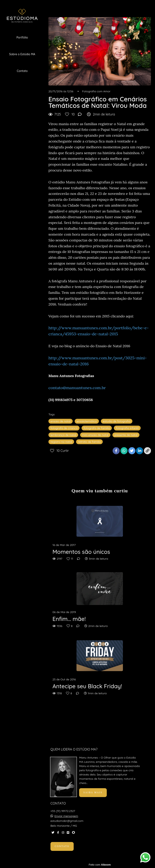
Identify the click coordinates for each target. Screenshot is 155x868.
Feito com (100, 865)
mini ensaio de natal (95, 435)
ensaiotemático (87, 421)
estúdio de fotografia (117, 421)
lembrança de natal (63, 435)
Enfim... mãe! (69, 619)
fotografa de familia (97, 428)
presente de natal (126, 435)
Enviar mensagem (66, 816)
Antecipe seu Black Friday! (87, 686)
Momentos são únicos (81, 552)
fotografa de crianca (64, 428)
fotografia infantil (127, 428)
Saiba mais (93, 793)
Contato (22, 71)
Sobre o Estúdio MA (22, 54)
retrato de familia (90, 442)
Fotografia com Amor (96, 91)
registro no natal (61, 442)
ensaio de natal (61, 421)
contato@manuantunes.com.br (77, 388)
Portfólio (22, 37)
